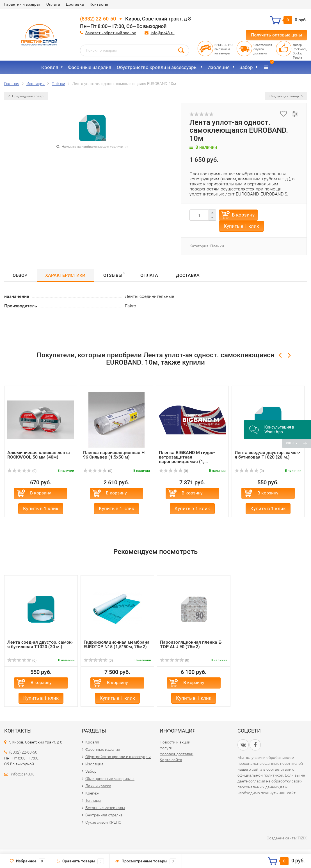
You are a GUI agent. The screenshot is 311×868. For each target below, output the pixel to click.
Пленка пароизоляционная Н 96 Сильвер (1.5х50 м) (114, 455)
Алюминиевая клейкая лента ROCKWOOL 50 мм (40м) (39, 455)
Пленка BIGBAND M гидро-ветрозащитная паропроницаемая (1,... (187, 457)
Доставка (75, 4)
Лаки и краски (98, 786)
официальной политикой (260, 775)
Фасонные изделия (90, 67)
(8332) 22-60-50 (98, 19)
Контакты (99, 4)
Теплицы (93, 800)
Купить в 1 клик (241, 226)
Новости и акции (175, 742)
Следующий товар (286, 96)
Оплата (53, 4)
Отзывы (114, 274)
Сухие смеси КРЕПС (103, 822)
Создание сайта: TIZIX (287, 838)
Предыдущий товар (26, 96)
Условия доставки (177, 754)
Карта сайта (171, 760)
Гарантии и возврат (22, 4)
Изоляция (219, 67)
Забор (246, 67)
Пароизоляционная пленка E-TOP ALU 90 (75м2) (191, 644)
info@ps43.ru (163, 33)
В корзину (243, 215)
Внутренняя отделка (104, 815)
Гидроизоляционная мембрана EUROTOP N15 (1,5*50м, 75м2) (117, 644)
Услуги (166, 748)
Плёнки (217, 246)
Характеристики (65, 275)
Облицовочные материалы (110, 779)
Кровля (50, 67)
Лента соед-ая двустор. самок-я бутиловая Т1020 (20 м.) (267, 455)
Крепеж (92, 793)
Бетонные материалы (105, 808)
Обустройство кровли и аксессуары (157, 67)
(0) (22, 471)
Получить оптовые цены (276, 35)
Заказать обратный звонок (111, 33)
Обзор (20, 275)
